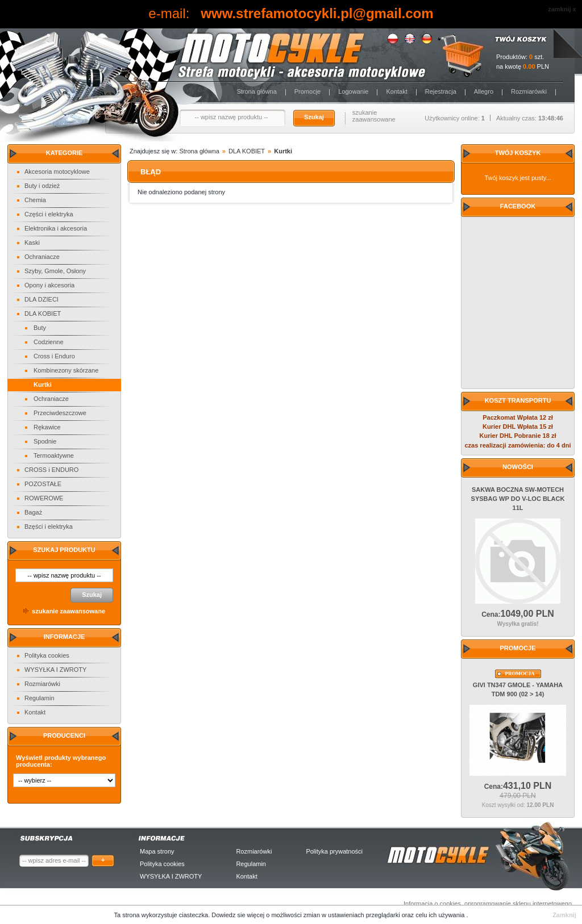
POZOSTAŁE (43, 484)
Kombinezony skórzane (66, 370)
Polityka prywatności (334, 851)
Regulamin (40, 698)
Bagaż (33, 512)
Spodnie (45, 441)
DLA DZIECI (41, 299)
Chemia (35, 200)
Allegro (484, 91)
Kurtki (43, 384)
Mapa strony (157, 851)
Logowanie (353, 91)
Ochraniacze (42, 257)
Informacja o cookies (432, 904)
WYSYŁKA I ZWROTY (55, 670)
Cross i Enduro (54, 356)
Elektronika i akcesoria (56, 228)
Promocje (307, 91)
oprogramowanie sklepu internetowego (518, 904)
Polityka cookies (47, 655)
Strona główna (256, 91)
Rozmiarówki (529, 91)
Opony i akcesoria (49, 285)
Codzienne (49, 342)
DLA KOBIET (43, 313)
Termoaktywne (54, 455)
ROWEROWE (44, 498)
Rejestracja (441, 91)
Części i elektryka (49, 214)
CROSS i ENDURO (51, 470)
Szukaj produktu (64, 550)
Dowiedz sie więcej (239, 915)
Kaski (32, 243)
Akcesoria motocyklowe (57, 172)
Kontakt (396, 91)
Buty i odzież (42, 186)
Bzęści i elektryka (49, 526)
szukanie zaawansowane (374, 116)
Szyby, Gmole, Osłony (55, 271)
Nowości (518, 467)
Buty (40, 328)
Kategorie (65, 153)
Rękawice (47, 427)
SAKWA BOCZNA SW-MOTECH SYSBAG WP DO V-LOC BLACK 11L (518, 499)
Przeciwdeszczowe (60, 413)
